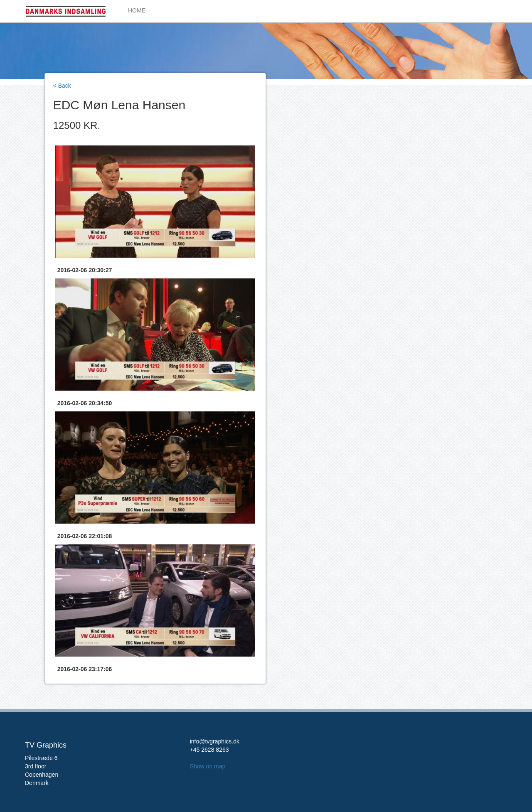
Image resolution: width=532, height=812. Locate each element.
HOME (137, 10)
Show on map (208, 766)
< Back (62, 86)
